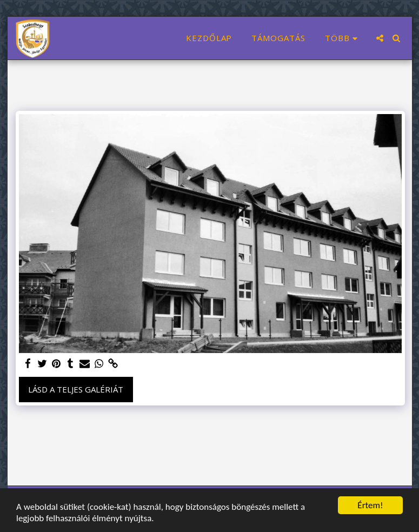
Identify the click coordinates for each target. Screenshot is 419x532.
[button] (380, 38)
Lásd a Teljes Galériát (76, 389)
